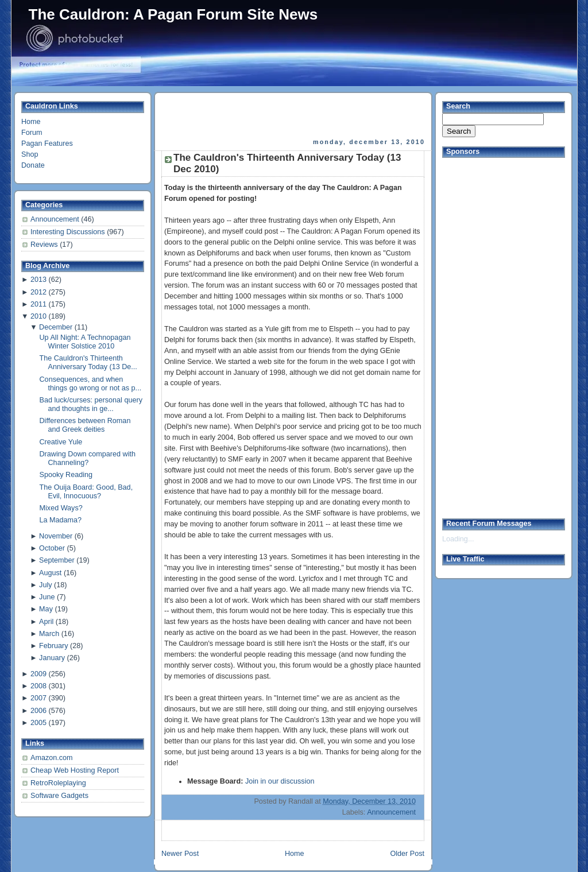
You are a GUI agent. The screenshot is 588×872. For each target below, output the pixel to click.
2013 (38, 280)
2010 (38, 316)
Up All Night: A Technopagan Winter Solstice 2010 (85, 342)
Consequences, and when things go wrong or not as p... (91, 384)
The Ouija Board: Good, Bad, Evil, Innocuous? (86, 492)
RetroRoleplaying (58, 783)
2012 (38, 292)
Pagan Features (47, 144)
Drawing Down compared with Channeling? (88, 458)
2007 (38, 698)
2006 (38, 711)
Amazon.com (52, 758)
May (46, 609)
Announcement (56, 219)
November (56, 536)
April (46, 622)
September (57, 560)
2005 (38, 723)
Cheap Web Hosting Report (75, 770)
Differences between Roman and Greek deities (85, 425)
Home (31, 122)
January (52, 658)
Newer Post (180, 854)
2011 (38, 304)
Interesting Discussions (69, 232)
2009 (38, 674)
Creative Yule (61, 442)
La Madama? (61, 520)
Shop (30, 154)
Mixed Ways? (61, 508)
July (45, 585)
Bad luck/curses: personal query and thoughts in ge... (91, 404)
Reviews (45, 245)
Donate (33, 165)
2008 (38, 686)
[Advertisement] (294, 115)
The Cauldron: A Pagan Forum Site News (173, 14)
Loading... (458, 539)
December (56, 327)
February (53, 646)
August (50, 573)
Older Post (407, 854)
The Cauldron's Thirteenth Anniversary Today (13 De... (88, 363)
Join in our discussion (280, 781)
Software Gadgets (59, 796)
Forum (32, 133)
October (52, 548)
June (47, 597)
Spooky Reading (66, 475)
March (49, 634)
